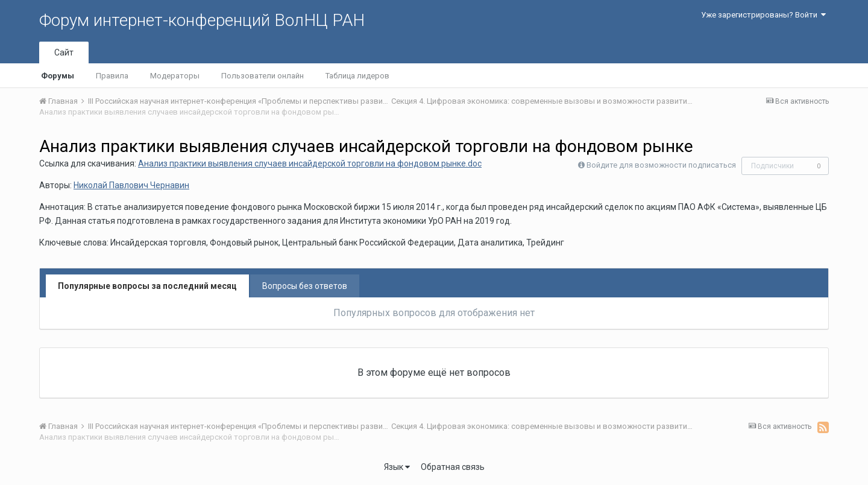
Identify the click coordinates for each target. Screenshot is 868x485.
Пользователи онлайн (263, 76)
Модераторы (175, 76)
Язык (397, 467)
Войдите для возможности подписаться (661, 165)
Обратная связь (453, 467)
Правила (112, 76)
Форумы (58, 76)
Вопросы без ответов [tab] (305, 286)
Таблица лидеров (357, 76)
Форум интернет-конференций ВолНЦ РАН (202, 20)
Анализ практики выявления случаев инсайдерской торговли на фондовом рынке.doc (310, 163)
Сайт (64, 52)
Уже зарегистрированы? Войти (763, 15)
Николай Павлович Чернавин (131, 185)
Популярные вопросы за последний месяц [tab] (147, 286)
